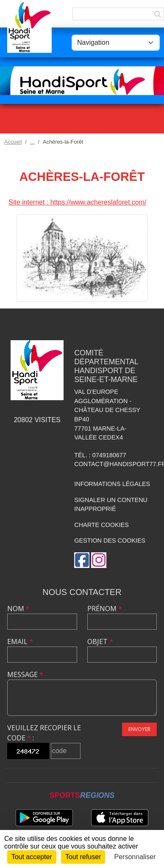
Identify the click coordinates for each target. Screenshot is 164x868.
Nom (18, 609)
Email (20, 641)
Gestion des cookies (110, 540)
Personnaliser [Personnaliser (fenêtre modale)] (135, 857)
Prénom (105, 609)
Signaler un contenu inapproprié (111, 505)
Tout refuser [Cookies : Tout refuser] (83, 857)
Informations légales (112, 484)
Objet (100, 641)
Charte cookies (101, 525)
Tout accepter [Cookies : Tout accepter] (32, 857)
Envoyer (139, 729)
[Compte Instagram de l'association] (99, 560)
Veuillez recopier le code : (44, 733)
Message (25, 674)
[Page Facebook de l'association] (82, 560)
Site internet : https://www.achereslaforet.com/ (77, 202)
